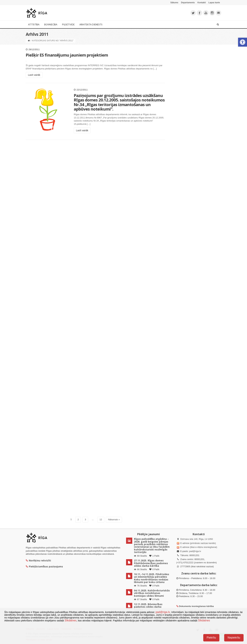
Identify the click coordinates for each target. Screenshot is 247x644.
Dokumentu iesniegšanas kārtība (196, 606)
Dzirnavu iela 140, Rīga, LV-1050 (197, 539)
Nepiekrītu (234, 638)
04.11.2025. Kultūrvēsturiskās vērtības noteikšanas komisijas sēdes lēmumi (152, 593)
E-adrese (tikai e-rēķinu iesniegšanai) (198, 547)
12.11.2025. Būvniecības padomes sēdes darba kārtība (148, 607)
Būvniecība (51, 25)
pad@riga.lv (195, 551)
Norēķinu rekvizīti (38, 560)
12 (101, 520)
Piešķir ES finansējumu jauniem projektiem (67, 55)
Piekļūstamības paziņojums (44, 566)
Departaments (188, 3)
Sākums (174, 3)
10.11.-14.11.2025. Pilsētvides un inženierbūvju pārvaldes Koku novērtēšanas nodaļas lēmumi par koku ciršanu (152, 578)
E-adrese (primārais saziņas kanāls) (198, 543)
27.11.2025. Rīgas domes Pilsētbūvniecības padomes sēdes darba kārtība (151, 563)
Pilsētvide (68, 25)
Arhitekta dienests (91, 25)
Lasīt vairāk (34, 75)
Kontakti (202, 3)
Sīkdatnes (70, 620)
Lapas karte (214, 3)
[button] (243, 42)
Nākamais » (114, 520)
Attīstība (34, 25)
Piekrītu (211, 638)
